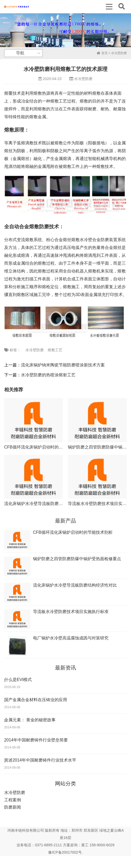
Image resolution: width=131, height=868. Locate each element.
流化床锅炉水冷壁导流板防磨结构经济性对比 (46, 504)
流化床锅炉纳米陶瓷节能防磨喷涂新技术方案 (63, 365)
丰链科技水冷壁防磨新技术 (17, 7)
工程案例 (13, 800)
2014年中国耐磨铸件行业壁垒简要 (36, 740)
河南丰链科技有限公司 (26, 830)
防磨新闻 (13, 807)
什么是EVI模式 (18, 680)
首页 (102, 53)
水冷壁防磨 (119, 53)
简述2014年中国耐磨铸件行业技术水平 (40, 760)
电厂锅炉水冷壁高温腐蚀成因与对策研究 (71, 638)
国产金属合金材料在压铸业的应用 (36, 700)
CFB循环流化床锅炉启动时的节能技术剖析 (44, 447)
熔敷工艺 (55, 350)
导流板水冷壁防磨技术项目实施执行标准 (71, 612)
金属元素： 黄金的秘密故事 (30, 720)
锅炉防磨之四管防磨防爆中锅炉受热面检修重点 (77, 559)
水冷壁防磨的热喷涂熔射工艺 (48, 375)
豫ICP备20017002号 (65, 852)
